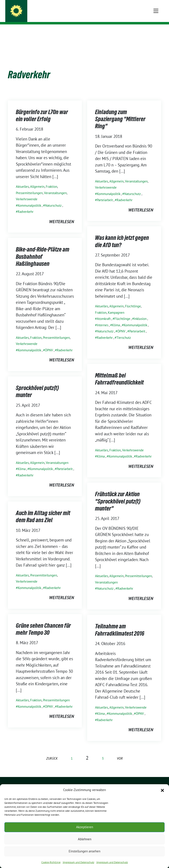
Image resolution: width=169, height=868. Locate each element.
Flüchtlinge (133, 299)
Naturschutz (53, 199)
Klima (116, 318)
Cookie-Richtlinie (51, 862)
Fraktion (51, 180)
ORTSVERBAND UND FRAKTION (51, 15)
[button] (162, 790)
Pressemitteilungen (29, 186)
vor (120, 752)
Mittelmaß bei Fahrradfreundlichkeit (119, 372)
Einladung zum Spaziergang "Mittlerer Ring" (120, 112)
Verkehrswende (27, 192)
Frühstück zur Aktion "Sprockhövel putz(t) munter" (118, 494)
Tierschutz (124, 331)
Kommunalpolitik (29, 199)
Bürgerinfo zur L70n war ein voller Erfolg (42, 109)
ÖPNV (121, 324)
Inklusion (140, 312)
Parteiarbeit (105, 193)
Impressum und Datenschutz (78, 862)
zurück (52, 752)
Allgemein (37, 180)
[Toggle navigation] (156, 31)
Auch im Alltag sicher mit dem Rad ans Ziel (43, 510)
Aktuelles (22, 180)
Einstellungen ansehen (84, 851)
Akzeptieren (85, 827)
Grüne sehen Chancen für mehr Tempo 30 (43, 622)
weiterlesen (62, 215)
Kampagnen (116, 306)
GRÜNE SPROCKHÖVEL (47, 9)
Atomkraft (104, 312)
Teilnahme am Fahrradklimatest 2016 (120, 623)
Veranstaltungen (55, 186)
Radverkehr (26, 205)
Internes (103, 318)
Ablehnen (85, 839)
